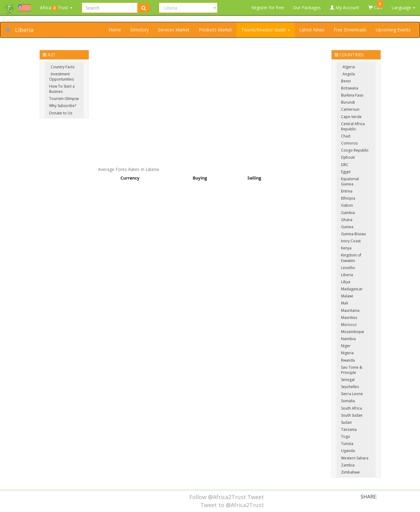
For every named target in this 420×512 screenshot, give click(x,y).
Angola (349, 74)
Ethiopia (348, 198)
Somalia (348, 401)
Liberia (24, 30)
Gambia (348, 213)
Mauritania (350, 310)
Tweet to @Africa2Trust (232, 505)
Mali (345, 303)
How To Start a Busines (62, 89)
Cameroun (350, 109)
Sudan (346, 422)
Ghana (347, 220)
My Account (345, 8)
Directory (139, 30)
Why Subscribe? (63, 106)
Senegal (348, 380)
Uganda (348, 451)
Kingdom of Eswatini (351, 258)
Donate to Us (61, 113)
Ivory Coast (351, 241)
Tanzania (349, 429)
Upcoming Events (393, 30)
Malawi (347, 296)
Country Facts (63, 67)
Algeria (349, 67)
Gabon (347, 205)
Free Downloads (350, 30)
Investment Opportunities (61, 77)
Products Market (215, 30)
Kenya (346, 248)
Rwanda (348, 360)
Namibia (348, 339)
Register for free (268, 8)
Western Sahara (355, 458)
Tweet (256, 497)
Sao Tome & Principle (352, 370)
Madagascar (352, 289)
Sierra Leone (352, 394)
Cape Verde (351, 117)
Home (115, 30)
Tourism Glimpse (64, 99)
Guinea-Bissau (353, 234)
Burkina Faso (352, 95)
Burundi (348, 102)
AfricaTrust (56, 8)
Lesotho (348, 268)
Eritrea (347, 191)
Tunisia (347, 444)
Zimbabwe (350, 472)
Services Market (174, 30)
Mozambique (353, 332)
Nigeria (347, 353)
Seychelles (350, 387)
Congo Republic (355, 150)
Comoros (349, 143)
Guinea (347, 227)
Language (403, 8)
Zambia (348, 465)
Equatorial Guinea (350, 181)
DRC (345, 165)
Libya (346, 282)
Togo (346, 437)
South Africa (351, 408)
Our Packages (307, 8)
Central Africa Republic (353, 126)
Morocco (349, 325)
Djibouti (348, 157)
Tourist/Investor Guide (266, 30)
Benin (346, 81)
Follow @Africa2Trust (218, 497)
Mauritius (349, 318)
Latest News (312, 30)
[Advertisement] (210, 93)
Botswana (350, 88)
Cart (376, 5)
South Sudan (352, 415)
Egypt (346, 172)
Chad (346, 136)
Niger (346, 346)
